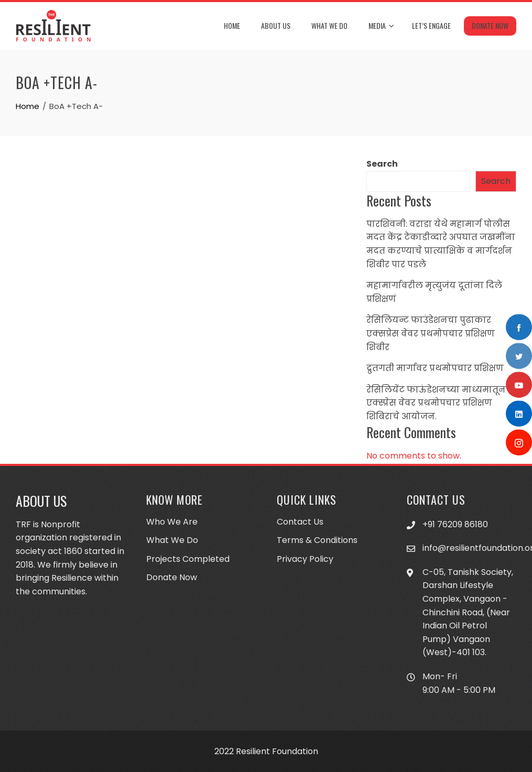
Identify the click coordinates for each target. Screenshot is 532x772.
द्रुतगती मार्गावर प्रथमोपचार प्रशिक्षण (435, 368)
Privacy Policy (305, 559)
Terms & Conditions (317, 540)
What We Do (329, 25)
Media (381, 26)
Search (382, 164)
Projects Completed (188, 559)
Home (232, 25)
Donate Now (490, 25)
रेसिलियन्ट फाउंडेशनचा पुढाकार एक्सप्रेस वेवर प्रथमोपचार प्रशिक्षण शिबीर (431, 333)
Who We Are (172, 522)
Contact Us (300, 522)
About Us (276, 25)
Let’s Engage (431, 25)
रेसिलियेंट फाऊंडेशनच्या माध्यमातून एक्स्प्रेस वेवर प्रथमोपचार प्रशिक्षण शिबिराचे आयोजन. (436, 403)
